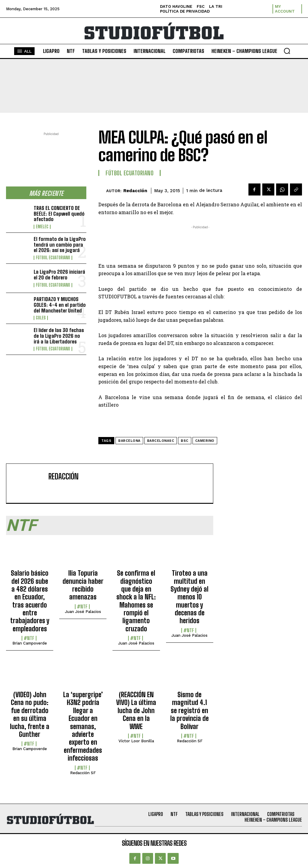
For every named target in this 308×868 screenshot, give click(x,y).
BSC (185, 441)
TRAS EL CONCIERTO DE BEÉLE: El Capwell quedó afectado (59, 214)
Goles (41, 318)
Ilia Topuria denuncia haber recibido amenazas (83, 585)
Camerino (205, 441)
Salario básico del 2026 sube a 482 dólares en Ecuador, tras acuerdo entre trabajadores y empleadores (30, 601)
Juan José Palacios (83, 612)
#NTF (29, 638)
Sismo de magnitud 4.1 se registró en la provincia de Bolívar (189, 711)
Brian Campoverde (30, 643)
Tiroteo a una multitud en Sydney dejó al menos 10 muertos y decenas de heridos (189, 597)
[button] (287, 51)
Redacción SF (83, 773)
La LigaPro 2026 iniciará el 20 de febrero (59, 275)
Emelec (42, 227)
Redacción (135, 191)
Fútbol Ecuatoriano (53, 258)
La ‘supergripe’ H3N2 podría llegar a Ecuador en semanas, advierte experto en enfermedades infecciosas (83, 726)
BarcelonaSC (161, 441)
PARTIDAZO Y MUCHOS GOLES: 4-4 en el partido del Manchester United (60, 305)
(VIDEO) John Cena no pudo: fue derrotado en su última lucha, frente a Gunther (30, 714)
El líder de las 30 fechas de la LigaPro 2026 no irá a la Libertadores (59, 336)
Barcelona (129, 441)
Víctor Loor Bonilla (136, 741)
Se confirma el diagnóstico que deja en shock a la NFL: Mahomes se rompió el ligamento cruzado (136, 601)
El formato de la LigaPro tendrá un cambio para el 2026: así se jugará (60, 245)
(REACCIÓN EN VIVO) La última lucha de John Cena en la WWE (136, 711)
